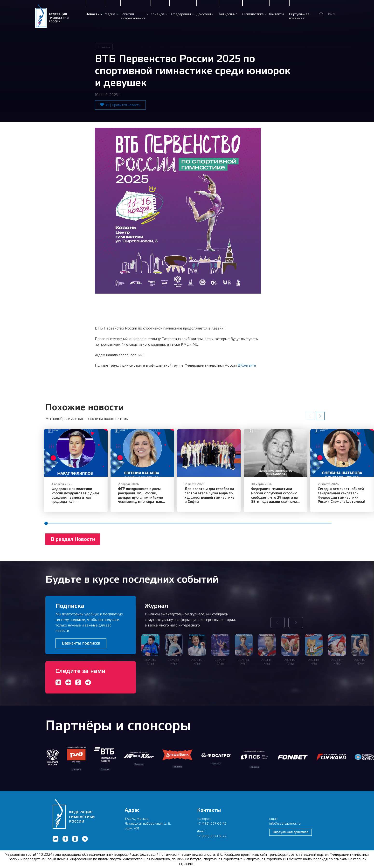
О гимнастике (253, 14)
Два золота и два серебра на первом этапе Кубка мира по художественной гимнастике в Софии (222, 499)
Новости (93, 14)
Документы (205, 14)
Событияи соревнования (133, 16)
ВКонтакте (247, 365)
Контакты (276, 14)
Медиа (110, 14)
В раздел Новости (73, 543)
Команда (157, 14)
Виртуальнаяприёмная (299, 16)
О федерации (180, 14)
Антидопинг (228, 14)
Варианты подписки (81, 643)
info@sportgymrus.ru (285, 823)
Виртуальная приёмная (291, 832)
